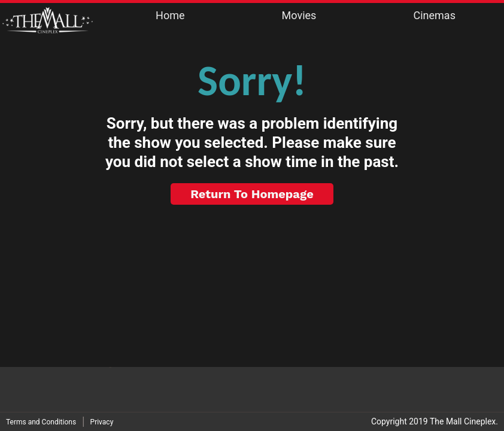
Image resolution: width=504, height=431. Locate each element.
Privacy (102, 422)
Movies (299, 15)
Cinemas (434, 15)
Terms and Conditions (41, 422)
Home (170, 15)
